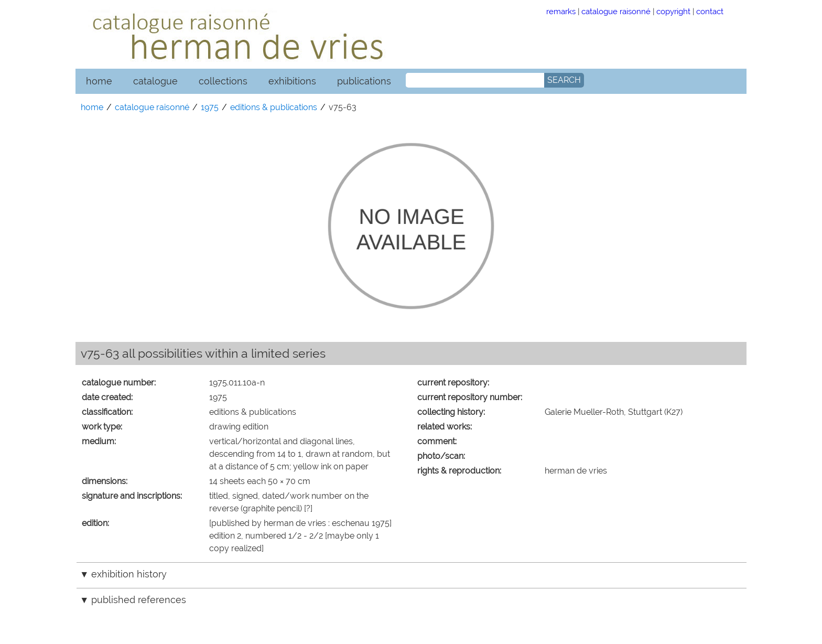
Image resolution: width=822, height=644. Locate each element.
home (99, 81)
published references (139, 600)
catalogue (155, 81)
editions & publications (274, 107)
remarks (561, 11)
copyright (673, 11)
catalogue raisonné (616, 11)
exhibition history (129, 574)
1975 (210, 107)
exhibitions (292, 81)
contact (710, 11)
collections (223, 81)
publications (364, 81)
